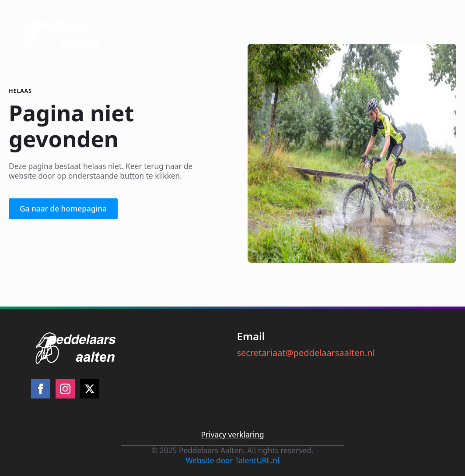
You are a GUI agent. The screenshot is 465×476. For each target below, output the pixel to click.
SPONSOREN (370, 33)
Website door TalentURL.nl (233, 461)
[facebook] (41, 389)
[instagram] (65, 389)
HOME (143, 33)
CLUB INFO (190, 33)
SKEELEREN (305, 33)
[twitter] (90, 389)
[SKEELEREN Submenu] (332, 33)
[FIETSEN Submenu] (269, 33)
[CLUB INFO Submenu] (217, 33)
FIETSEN (247, 33)
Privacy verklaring (232, 435)
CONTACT (424, 33)
